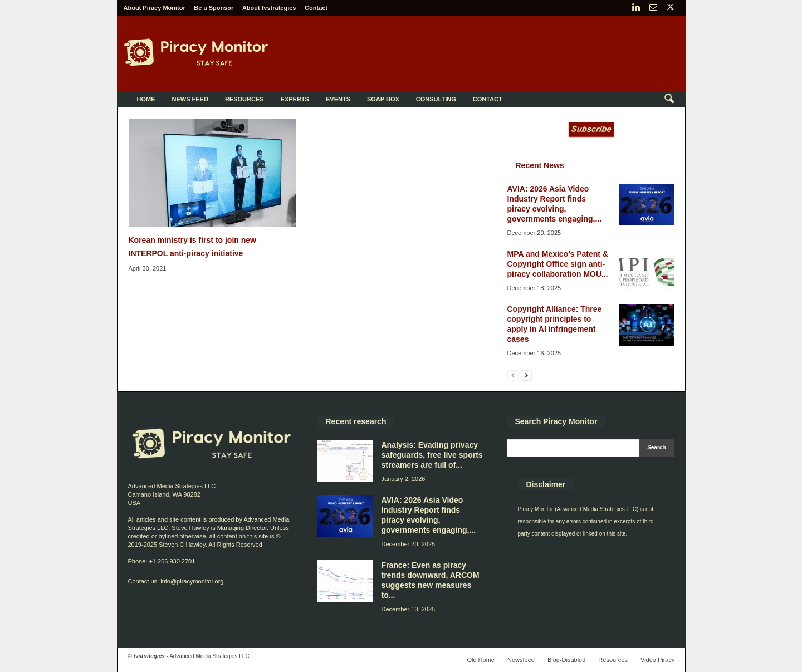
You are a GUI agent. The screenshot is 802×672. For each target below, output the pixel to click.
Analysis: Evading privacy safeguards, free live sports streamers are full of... (432, 455)
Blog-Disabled (566, 660)
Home (146, 99)
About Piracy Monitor (155, 8)
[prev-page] (513, 375)
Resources (244, 99)
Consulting (436, 99)
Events (338, 99)
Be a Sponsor (214, 8)
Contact (316, 8)
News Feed (190, 99)
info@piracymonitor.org (192, 581)
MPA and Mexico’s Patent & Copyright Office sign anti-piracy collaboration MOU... (558, 264)
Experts (295, 99)
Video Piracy (658, 660)
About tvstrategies (269, 8)
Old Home (481, 660)
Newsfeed (521, 660)
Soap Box (383, 99)
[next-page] (526, 375)
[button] (669, 99)
